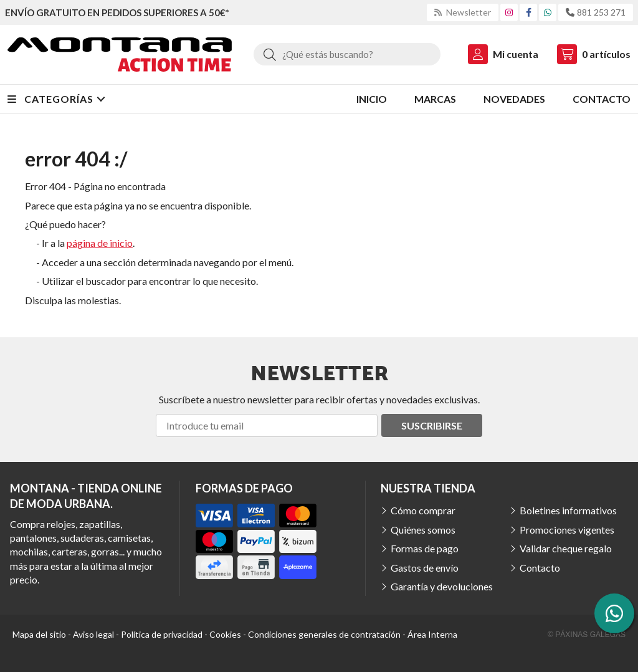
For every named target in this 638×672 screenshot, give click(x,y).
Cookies (225, 634)
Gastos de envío (425, 568)
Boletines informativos (568, 510)
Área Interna (432, 634)
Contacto (540, 568)
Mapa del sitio (39, 634)
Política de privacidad (162, 634)
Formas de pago (425, 548)
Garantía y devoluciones (442, 586)
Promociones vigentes (567, 530)
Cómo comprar (423, 510)
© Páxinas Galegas (587, 635)
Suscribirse (432, 425)
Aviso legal (93, 634)
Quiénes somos (423, 530)
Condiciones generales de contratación (324, 634)
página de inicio (100, 243)
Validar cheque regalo (566, 548)
